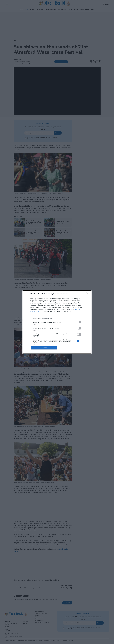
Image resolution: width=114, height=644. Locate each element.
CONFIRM (44, 348)
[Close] (88, 294)
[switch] (79, 322)
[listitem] (57, 318)
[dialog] (57, 322)
